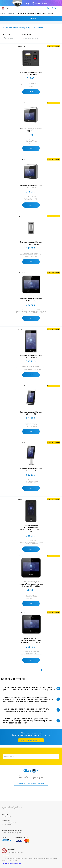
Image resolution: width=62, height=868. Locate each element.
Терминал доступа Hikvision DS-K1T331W (31, 186)
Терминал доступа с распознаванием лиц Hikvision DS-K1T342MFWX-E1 (31, 528)
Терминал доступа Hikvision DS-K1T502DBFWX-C (31, 243)
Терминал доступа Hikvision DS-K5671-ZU (31, 470)
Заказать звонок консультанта (31, 740)
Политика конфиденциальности (11, 863)
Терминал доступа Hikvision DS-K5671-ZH (31, 413)
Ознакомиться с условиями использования (31, 783)
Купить (31, 92)
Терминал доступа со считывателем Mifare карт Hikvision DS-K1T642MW (31, 641)
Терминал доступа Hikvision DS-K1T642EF (31, 300)
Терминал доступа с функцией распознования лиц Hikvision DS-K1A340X (31, 584)
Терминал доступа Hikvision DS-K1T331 (31, 130)
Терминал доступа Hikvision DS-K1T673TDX (31, 356)
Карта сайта (5, 856)
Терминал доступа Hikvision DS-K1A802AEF (31, 73)
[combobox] (10, 38)
